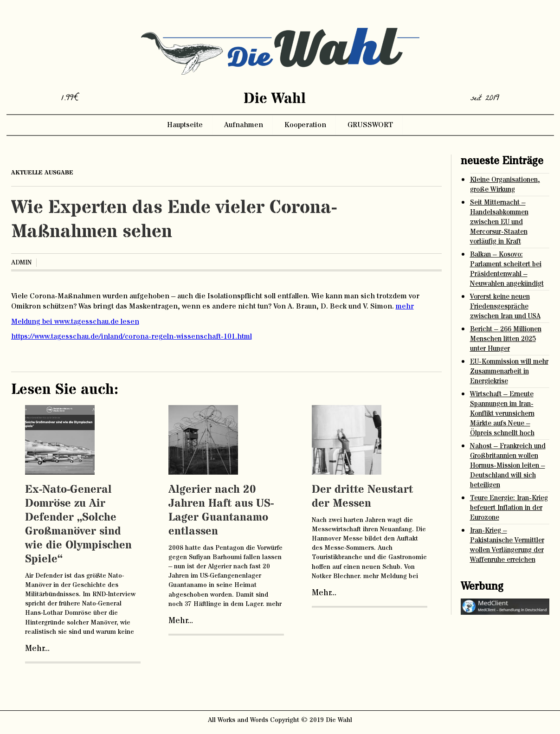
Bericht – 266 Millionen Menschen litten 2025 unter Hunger (506, 339)
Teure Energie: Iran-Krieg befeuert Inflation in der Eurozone (509, 508)
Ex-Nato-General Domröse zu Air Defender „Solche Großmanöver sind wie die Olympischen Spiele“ (78, 525)
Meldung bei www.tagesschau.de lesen (75, 322)
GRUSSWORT (370, 125)
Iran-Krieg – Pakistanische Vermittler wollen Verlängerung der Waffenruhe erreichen (507, 545)
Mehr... (37, 649)
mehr (405, 306)
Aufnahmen (244, 125)
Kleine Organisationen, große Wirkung (505, 185)
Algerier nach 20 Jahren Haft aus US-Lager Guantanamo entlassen (221, 511)
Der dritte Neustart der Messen (362, 497)
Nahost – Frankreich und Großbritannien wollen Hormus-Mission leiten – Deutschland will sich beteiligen (508, 466)
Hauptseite (185, 125)
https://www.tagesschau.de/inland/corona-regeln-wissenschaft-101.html (132, 336)
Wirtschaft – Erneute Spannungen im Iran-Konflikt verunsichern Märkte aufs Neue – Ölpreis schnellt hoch (502, 414)
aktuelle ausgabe (42, 173)
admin (21, 263)
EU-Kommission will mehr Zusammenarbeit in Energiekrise (509, 371)
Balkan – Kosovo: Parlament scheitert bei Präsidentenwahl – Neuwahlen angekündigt (507, 269)
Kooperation (305, 125)
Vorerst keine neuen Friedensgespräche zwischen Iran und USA (505, 306)
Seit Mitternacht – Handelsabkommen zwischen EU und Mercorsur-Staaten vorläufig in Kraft (499, 222)
